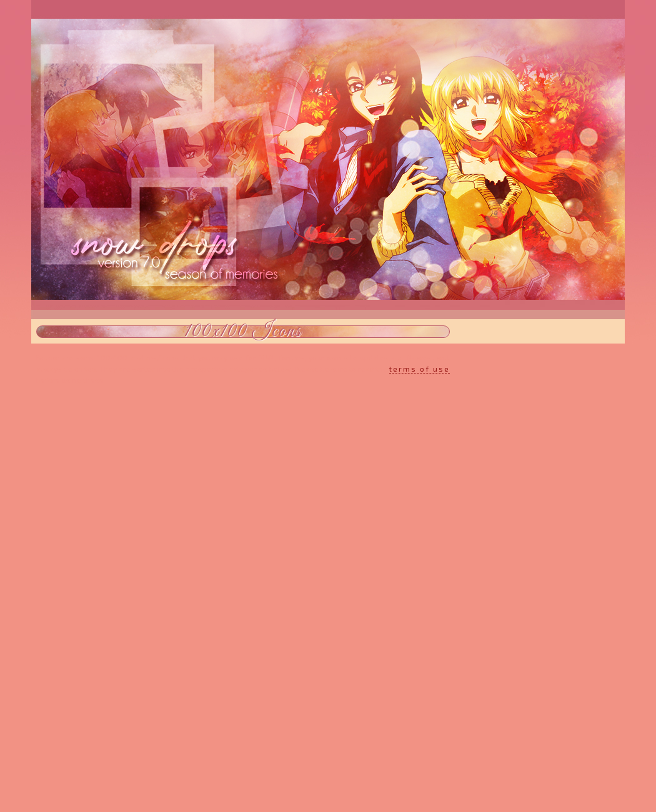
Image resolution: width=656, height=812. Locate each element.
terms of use (420, 369)
